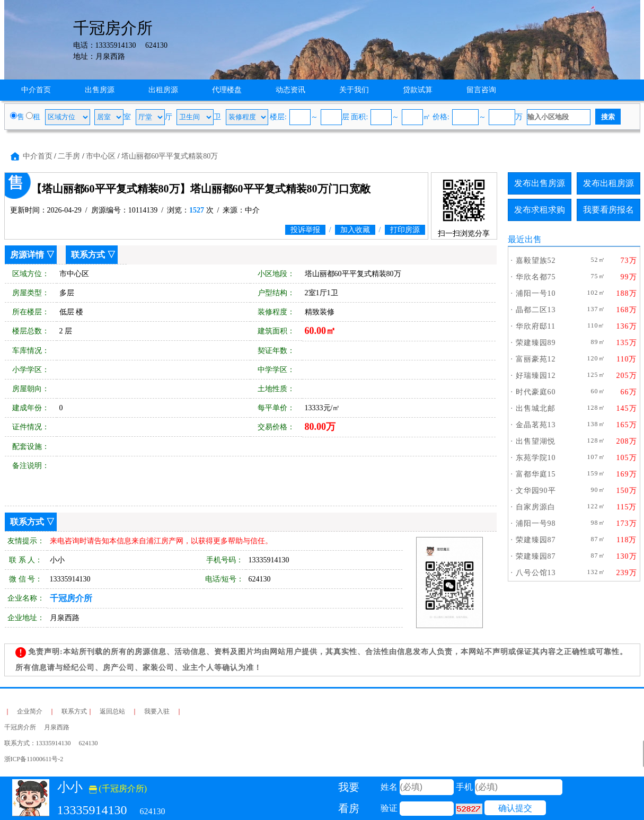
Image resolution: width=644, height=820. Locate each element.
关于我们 (354, 90)
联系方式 (88, 255)
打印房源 (405, 230)
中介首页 (36, 90)
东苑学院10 (536, 458)
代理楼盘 (227, 90)
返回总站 (112, 711)
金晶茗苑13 (536, 425)
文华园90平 (536, 491)
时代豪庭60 (536, 392)
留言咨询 (481, 90)
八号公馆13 (536, 573)
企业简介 (30, 711)
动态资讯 (290, 90)
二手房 (69, 156)
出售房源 (100, 90)
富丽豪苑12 (536, 359)
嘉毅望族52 (536, 261)
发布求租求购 (540, 210)
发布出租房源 (608, 183)
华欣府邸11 (536, 326)
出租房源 (163, 90)
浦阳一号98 (536, 523)
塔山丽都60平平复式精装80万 (170, 156)
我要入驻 (157, 711)
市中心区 (101, 156)
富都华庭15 (536, 474)
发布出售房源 (540, 183)
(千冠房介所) (118, 788)
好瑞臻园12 (536, 376)
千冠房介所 (71, 598)
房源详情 (27, 255)
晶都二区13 (536, 310)
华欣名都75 (536, 277)
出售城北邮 (536, 408)
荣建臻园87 (536, 540)
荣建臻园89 (536, 343)
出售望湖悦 (536, 441)
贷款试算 (418, 90)
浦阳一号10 (536, 293)
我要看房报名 (608, 210)
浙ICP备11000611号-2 (34, 759)
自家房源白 (536, 507)
